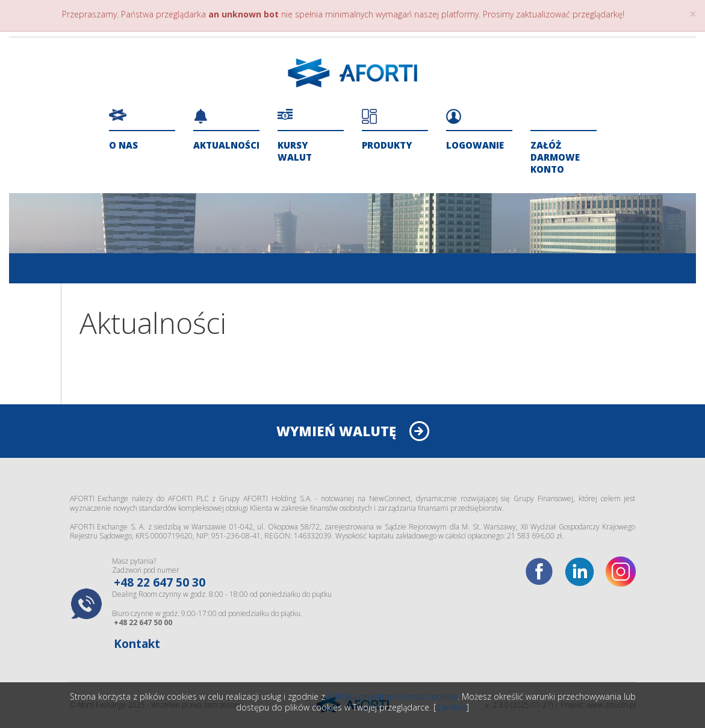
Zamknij (451, 707)
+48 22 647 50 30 (160, 582)
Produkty (387, 145)
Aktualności (226, 145)
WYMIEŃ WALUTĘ (336, 431)
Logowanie (475, 145)
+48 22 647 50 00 (143, 622)
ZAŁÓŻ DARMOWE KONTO (555, 157)
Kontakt (137, 644)
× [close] (693, 14)
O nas (123, 145)
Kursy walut (295, 151)
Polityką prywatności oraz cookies (393, 696)
